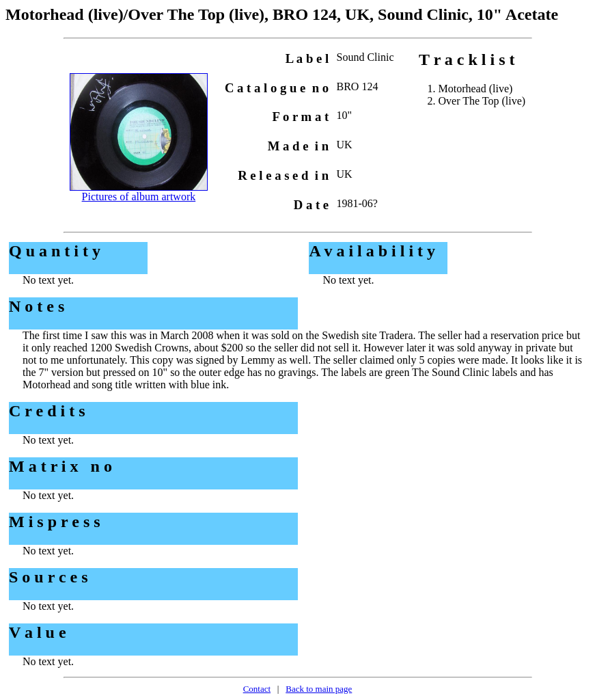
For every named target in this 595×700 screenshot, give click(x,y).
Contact (257, 689)
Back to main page (319, 689)
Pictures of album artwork (139, 197)
